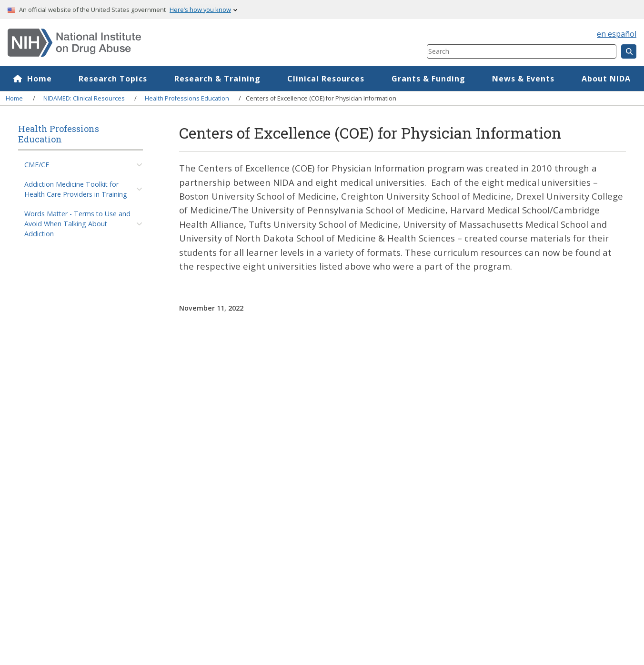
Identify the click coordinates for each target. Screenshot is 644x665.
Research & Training (217, 79)
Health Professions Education (187, 98)
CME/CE (37, 165)
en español (617, 34)
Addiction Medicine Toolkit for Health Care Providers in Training (76, 189)
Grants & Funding (428, 79)
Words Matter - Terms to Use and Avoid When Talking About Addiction (77, 224)
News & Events (523, 79)
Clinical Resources (326, 79)
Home (40, 79)
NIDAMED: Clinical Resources (84, 98)
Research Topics (113, 79)
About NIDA (606, 79)
